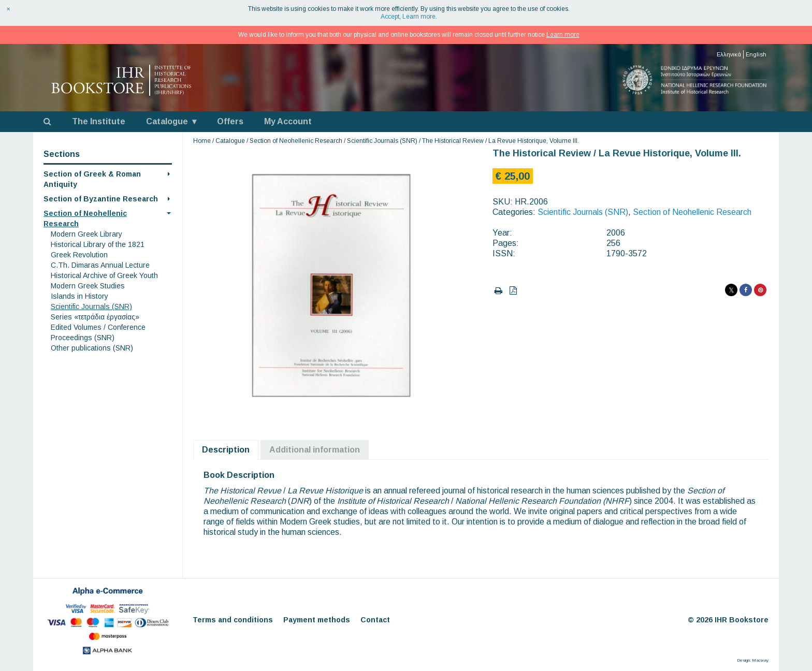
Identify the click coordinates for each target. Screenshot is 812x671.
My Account (288, 121)
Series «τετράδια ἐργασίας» (95, 317)
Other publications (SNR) (92, 348)
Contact (375, 620)
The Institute (99, 121)
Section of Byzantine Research (101, 199)
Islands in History (79, 296)
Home (202, 141)
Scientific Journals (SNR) (91, 307)
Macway (760, 660)
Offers (230, 121)
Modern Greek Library (86, 234)
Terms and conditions (233, 620)
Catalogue (167, 121)
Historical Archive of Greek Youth (104, 275)
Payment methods (317, 620)
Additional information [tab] (315, 450)
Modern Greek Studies (88, 286)
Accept (390, 17)
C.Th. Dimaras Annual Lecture (100, 265)
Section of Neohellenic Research (296, 141)
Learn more (419, 17)
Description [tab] (226, 450)
